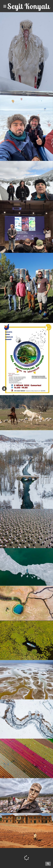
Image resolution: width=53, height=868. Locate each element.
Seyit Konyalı (28, 6)
